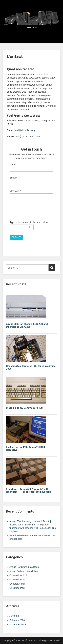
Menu (6, 6)
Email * (13, 178)
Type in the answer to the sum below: (29, 222)
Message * (15, 191)
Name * (14, 164)
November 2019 (18, 624)
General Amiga (17, 584)
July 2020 (14, 616)
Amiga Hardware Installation (24, 567)
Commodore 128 (18, 575)
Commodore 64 (18, 580)
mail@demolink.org (25, 130)
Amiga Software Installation (24, 571)
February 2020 (17, 620)
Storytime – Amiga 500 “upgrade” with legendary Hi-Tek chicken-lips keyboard (28, 491)
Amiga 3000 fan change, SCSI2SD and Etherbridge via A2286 (27, 325)
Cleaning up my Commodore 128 (24, 408)
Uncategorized (17, 588)
